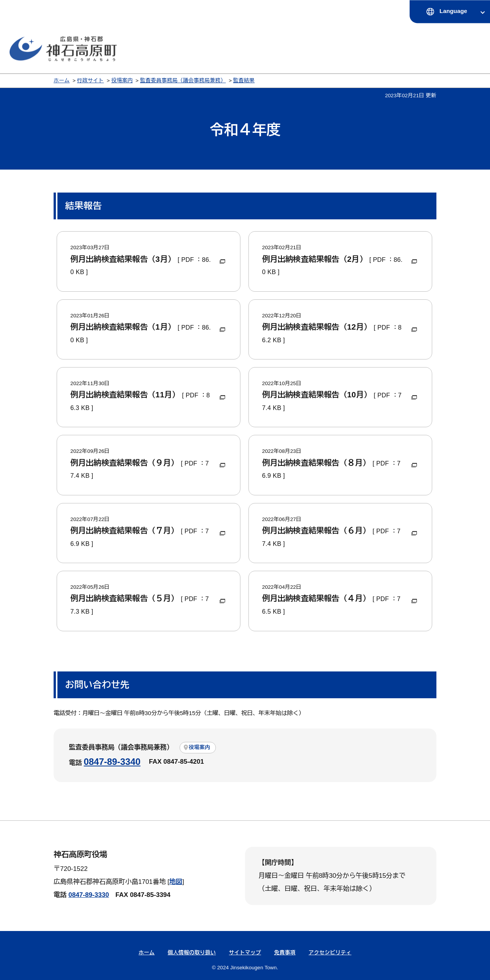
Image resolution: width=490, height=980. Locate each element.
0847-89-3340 (112, 762)
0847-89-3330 (89, 895)
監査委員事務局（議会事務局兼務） (183, 81)
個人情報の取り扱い (192, 953)
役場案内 (122, 81)
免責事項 (285, 953)
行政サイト (90, 81)
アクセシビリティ (330, 953)
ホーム (62, 81)
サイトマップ (245, 953)
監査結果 (244, 81)
